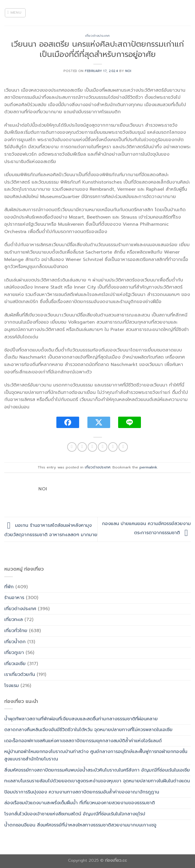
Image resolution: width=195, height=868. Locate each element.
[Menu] (15, 13)
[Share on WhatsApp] (72, 447)
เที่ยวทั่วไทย (16, 631)
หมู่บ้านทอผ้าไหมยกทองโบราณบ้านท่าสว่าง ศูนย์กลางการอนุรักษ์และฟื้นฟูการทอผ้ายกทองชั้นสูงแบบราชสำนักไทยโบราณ (96, 755)
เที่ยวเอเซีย (15, 664)
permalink (148, 467)
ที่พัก (9, 587)
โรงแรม (12, 686)
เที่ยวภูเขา (14, 653)
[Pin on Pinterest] (113, 447)
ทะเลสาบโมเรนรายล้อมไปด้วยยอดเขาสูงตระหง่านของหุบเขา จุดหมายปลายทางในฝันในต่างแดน (97, 781)
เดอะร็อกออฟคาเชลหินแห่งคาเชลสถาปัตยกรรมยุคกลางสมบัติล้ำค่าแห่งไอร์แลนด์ (83, 741)
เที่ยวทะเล (14, 620)
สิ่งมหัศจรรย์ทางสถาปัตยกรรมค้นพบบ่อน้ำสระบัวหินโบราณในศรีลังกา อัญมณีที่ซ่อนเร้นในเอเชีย (97, 770)
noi (128, 71)
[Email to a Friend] (103, 447)
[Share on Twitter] (92, 447)
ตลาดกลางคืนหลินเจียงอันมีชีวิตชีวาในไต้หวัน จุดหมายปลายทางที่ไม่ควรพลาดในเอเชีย (88, 730)
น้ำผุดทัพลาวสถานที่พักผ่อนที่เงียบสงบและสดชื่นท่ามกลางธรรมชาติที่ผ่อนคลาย (81, 719)
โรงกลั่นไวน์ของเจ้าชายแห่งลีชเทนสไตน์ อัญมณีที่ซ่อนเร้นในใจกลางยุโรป (75, 814)
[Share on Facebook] (82, 447)
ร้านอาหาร (14, 598)
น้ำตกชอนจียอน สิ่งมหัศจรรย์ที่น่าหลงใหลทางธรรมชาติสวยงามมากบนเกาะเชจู (80, 825)
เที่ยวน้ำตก (15, 642)
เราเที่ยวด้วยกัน (20, 674)
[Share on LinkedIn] (123, 447)
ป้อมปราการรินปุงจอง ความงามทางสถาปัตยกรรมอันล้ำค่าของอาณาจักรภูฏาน (82, 792)
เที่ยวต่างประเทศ (97, 36)
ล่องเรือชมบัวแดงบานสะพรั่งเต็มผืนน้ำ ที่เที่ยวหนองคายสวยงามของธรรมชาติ (80, 803)
